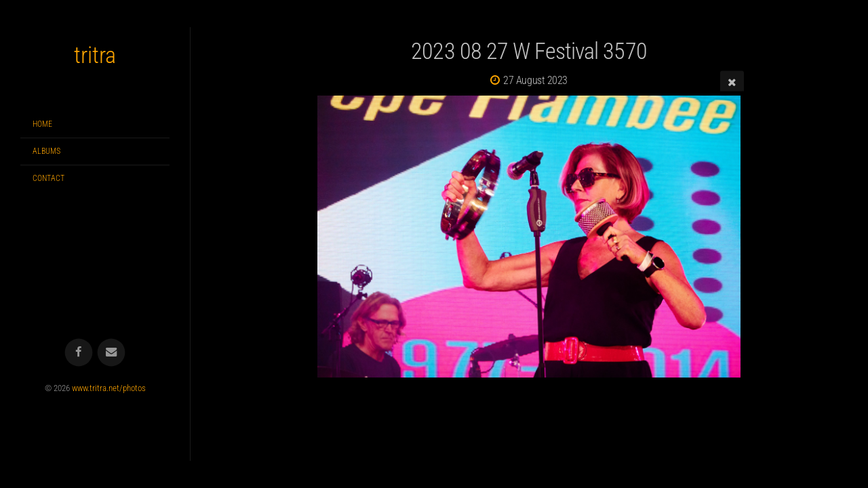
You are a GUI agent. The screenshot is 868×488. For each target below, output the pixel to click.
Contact (48, 178)
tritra (95, 55)
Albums (46, 151)
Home (42, 124)
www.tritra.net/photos (109, 388)
